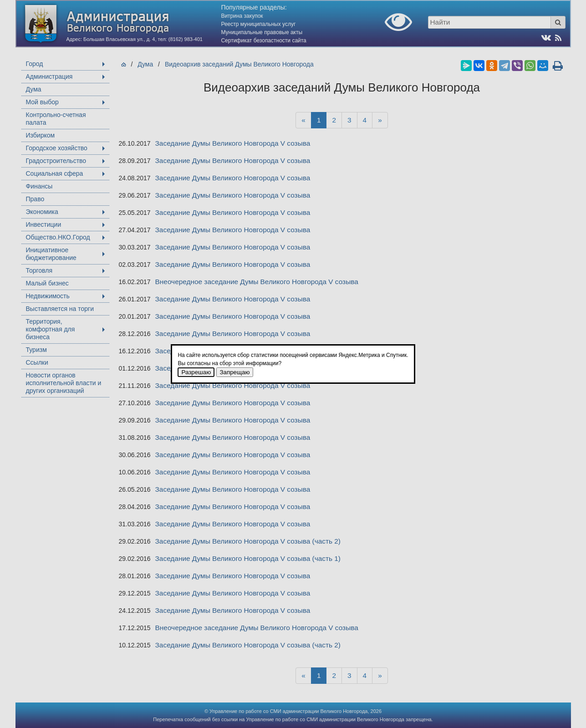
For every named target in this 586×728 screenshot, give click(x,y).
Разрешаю (196, 372)
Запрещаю (235, 372)
